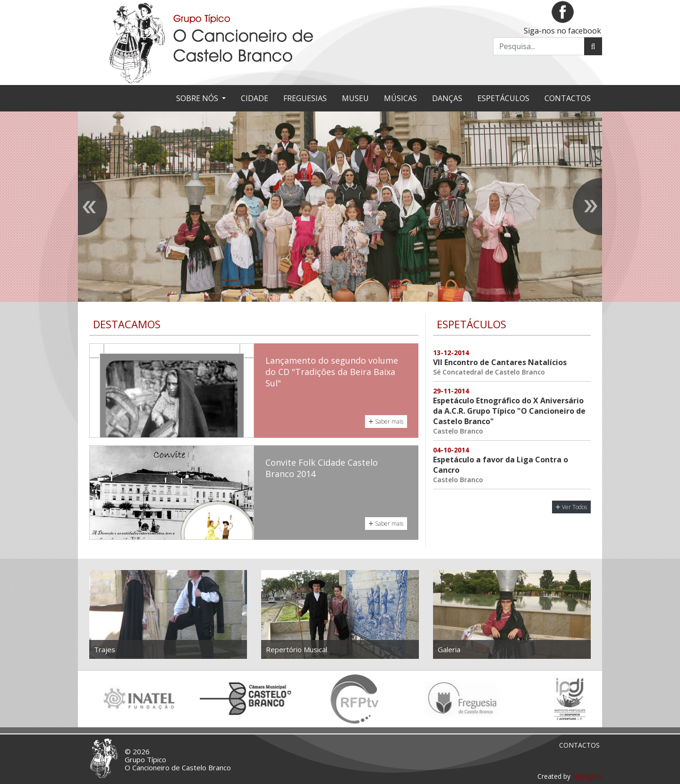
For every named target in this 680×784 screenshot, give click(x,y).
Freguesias (305, 98)
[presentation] (93, 207)
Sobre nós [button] (198, 98)
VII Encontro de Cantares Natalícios (500, 362)
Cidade (255, 98)
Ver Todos (571, 507)
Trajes (105, 649)
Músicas (400, 98)
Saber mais (386, 422)
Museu (355, 98)
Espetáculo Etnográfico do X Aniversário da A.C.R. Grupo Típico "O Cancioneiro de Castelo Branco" (509, 411)
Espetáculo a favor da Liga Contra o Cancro (501, 465)
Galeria (449, 649)
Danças (447, 98)
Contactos (568, 98)
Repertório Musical (297, 649)
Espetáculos (503, 98)
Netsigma (587, 776)
